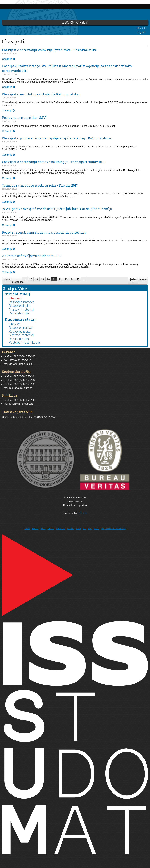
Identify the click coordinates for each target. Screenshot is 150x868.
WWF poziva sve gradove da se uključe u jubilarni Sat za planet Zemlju (57, 209)
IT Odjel (82, 513)
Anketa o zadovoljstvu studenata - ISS (32, 256)
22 (60, 279)
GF (90, 528)
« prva (7, 279)
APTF (35, 528)
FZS (78, 528)
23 (66, 279)
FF (85, 528)
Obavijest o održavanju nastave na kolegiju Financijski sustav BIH (53, 162)
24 (72, 279)
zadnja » (143, 279)
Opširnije (8, 59)
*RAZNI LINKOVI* (115, 528)
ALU (43, 528)
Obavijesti (15, 298)
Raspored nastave (21, 302)
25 (78, 279)
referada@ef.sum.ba (21, 388)
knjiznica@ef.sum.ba (21, 404)
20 (48, 279)
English (141, 32)
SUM (27, 528)
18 (36, 279)
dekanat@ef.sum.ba (21, 364)
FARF (51, 528)
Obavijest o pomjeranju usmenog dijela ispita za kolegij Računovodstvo (57, 138)
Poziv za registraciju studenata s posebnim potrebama (44, 232)
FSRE (71, 528)
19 (42, 279)
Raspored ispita (20, 306)
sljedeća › (133, 281)
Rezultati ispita (19, 313)
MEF (96, 528)
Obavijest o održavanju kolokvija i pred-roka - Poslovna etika (49, 50)
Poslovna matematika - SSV (24, 118)
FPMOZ (61, 528)
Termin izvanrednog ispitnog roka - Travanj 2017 (40, 185)
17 (31, 279)
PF (103, 528)
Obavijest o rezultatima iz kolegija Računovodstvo (41, 94)
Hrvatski (142, 28)
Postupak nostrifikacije (24, 342)
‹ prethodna (17, 281)
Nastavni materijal (21, 309)
